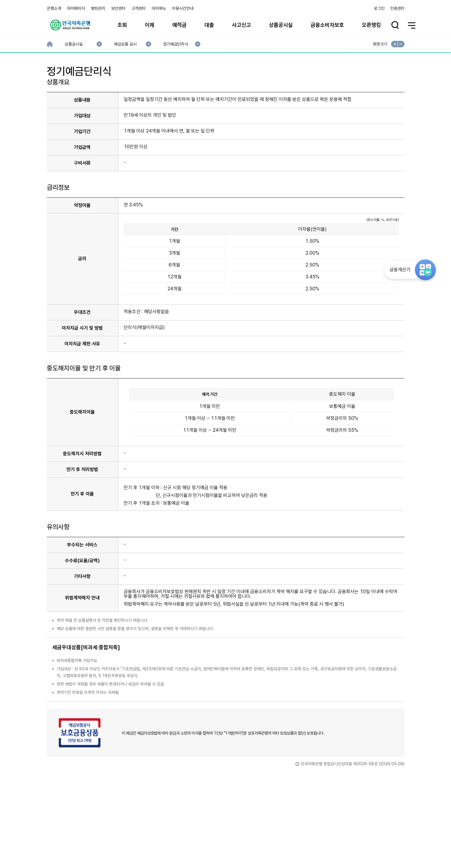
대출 (209, 25)
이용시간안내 (183, 8)
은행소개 (54, 8)
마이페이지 (76, 8)
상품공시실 (281, 25)
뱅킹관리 (98, 8)
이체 (150, 25)
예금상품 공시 (125, 44)
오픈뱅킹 (371, 25)
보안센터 (118, 8)
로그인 (379, 8)
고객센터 (139, 8)
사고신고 (241, 25)
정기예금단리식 (175, 44)
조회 (122, 25)
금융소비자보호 (327, 25)
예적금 (179, 25)
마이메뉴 (159, 8)
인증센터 (397, 8)
